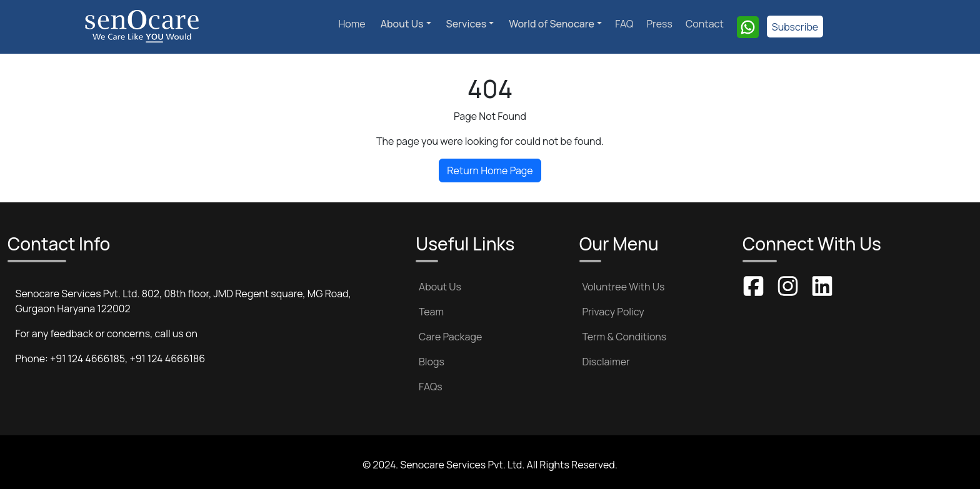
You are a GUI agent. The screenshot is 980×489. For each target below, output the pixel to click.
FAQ (624, 24)
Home (352, 24)
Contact (705, 24)
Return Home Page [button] (490, 170)
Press (659, 24)
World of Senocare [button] (552, 24)
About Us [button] (402, 24)
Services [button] (467, 24)
